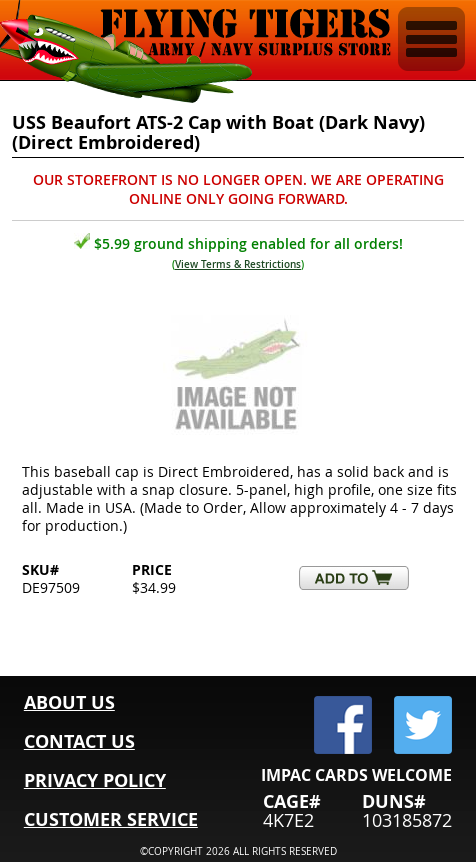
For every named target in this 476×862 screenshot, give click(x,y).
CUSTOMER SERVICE (111, 819)
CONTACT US (79, 741)
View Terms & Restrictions (238, 264)
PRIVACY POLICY (95, 780)
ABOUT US (69, 702)
